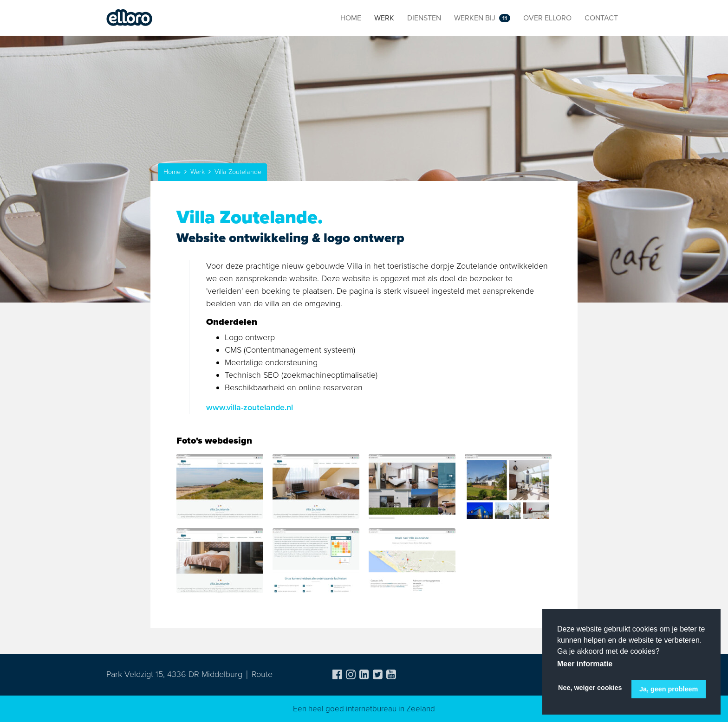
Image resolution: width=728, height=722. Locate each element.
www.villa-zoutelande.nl (250, 407)
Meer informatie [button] (585, 664)
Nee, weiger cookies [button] (590, 688)
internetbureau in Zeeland (390, 709)
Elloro (130, 18)
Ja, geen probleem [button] (669, 689)
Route (262, 674)
